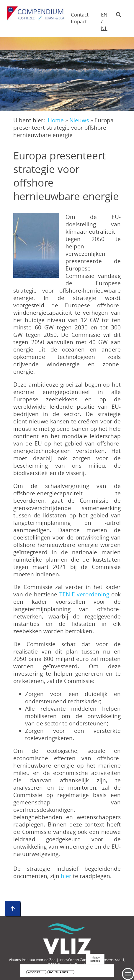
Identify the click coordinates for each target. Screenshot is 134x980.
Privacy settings (95, 959)
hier (67, 876)
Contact (80, 15)
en (104, 15)
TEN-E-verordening (84, 594)
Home (56, 120)
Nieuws (79, 120)
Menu (128, 974)
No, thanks (59, 972)
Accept (34, 972)
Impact (79, 21)
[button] (36, 245)
